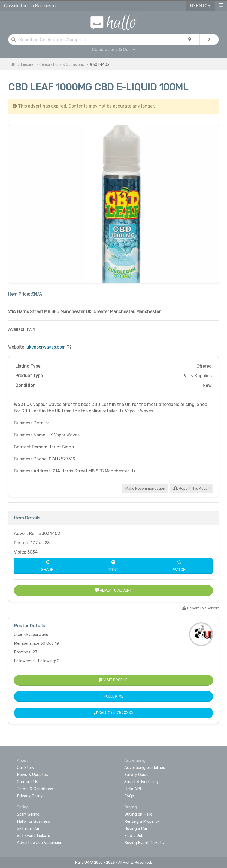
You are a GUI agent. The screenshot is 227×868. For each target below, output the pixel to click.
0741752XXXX (121, 713)
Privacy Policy (30, 796)
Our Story (26, 768)
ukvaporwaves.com (46, 347)
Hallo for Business (34, 821)
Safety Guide (136, 775)
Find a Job (134, 836)
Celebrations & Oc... (114, 50)
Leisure (27, 65)
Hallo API (133, 789)
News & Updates (32, 775)
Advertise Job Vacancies (40, 843)
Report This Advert (192, 488)
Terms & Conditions (35, 789)
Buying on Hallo (138, 814)
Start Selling (28, 814)
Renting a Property (142, 821)
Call (114, 713)
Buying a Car (136, 828)
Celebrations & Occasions (62, 65)
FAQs (129, 796)
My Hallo (200, 6)
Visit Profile (113, 680)
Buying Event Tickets (144, 843)
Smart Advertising (141, 782)
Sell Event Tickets (34, 836)
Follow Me (114, 696)
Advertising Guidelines (145, 768)
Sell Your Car (28, 828)
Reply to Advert (113, 591)
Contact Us (28, 782)
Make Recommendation (145, 488)
